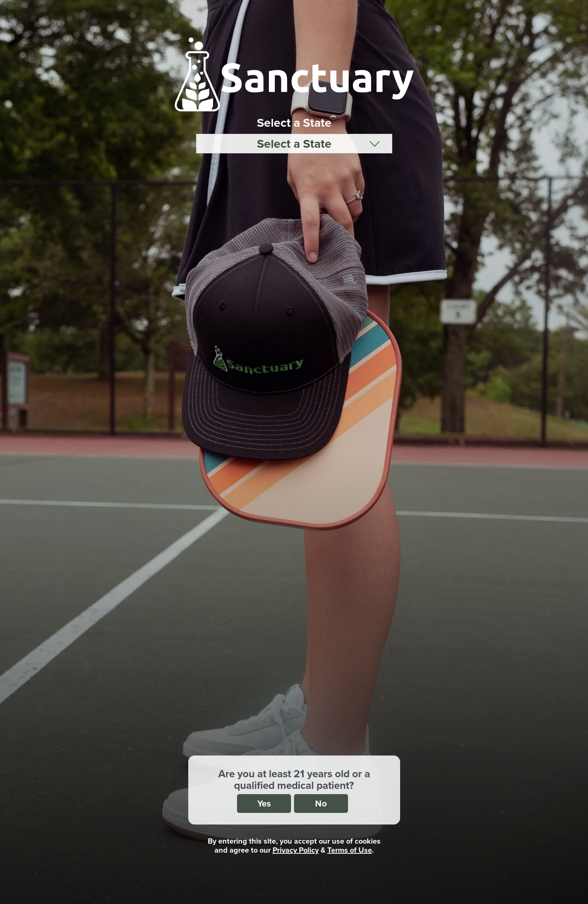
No (321, 803)
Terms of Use (350, 850)
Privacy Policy (296, 850)
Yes (264, 803)
